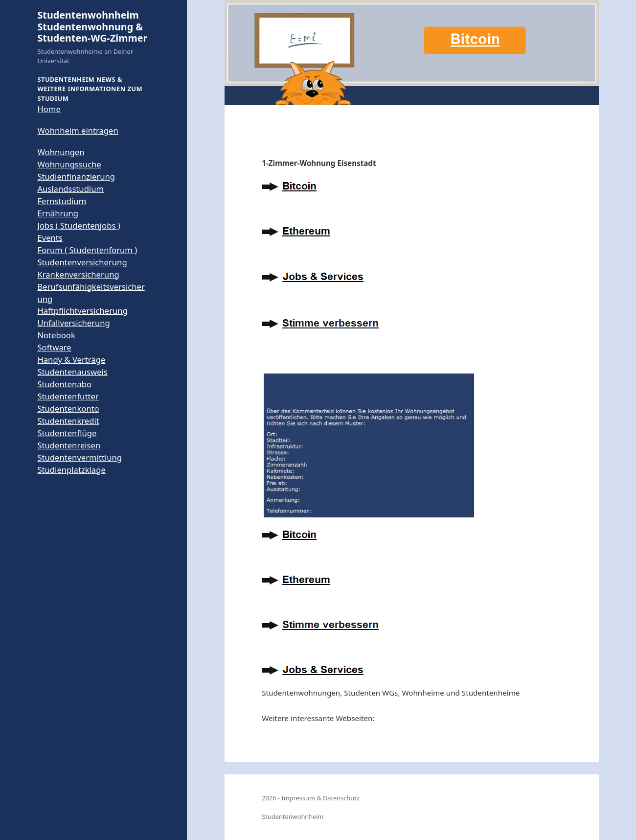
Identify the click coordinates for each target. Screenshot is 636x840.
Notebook (56, 335)
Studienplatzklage (71, 470)
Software (54, 347)
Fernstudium (62, 201)
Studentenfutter (68, 396)
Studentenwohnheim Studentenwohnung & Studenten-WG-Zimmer (92, 26)
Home (49, 109)
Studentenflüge (67, 433)
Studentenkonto (68, 408)
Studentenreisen (69, 445)
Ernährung (58, 213)
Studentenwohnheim (293, 817)
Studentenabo (64, 384)
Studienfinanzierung (76, 176)
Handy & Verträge (71, 360)
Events (50, 238)
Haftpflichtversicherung (82, 311)
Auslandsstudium (70, 189)
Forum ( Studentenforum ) (87, 250)
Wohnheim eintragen (78, 130)
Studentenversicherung (82, 262)
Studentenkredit (68, 421)
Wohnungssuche (69, 164)
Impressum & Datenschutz (320, 798)
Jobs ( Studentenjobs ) (79, 225)
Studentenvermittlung (79, 457)
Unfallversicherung (73, 323)
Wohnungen (61, 152)
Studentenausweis (72, 372)
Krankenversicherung (78, 274)
